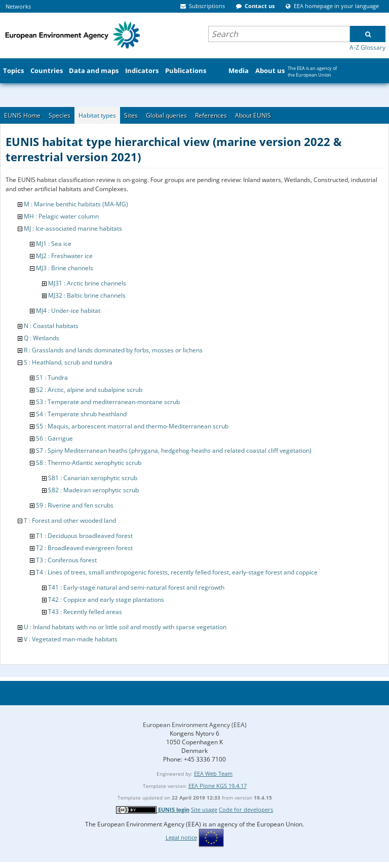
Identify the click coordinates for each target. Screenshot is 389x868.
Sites (131, 115)
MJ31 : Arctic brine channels (87, 283)
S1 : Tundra (52, 377)
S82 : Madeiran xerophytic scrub (93, 490)
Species (60, 115)
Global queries (166, 115)
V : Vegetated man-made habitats (71, 639)
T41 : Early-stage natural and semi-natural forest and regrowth (136, 587)
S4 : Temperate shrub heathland (81, 414)
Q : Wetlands (42, 338)
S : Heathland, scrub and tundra (68, 362)
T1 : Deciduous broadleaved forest (84, 536)
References (211, 115)
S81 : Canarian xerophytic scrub (93, 478)
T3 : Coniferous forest (66, 560)
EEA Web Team (213, 773)
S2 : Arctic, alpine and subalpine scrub (89, 390)
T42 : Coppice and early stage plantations (106, 600)
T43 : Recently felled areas (85, 612)
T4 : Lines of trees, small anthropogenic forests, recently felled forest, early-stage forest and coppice (177, 572)
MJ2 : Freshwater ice (64, 256)
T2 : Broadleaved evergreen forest (84, 548)
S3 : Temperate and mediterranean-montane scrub (108, 402)
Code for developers (246, 809)
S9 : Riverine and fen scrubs (75, 505)
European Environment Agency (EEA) (195, 725)
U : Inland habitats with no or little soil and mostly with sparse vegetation (125, 627)
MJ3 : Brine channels (65, 268)
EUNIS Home (22, 115)
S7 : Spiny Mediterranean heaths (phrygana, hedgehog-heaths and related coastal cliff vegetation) (174, 450)
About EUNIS (253, 115)
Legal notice (181, 837)
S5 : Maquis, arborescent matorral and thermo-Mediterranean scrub (132, 426)
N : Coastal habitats (51, 326)
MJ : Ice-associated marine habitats (73, 228)
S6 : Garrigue (54, 438)
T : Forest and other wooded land (70, 520)
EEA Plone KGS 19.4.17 (218, 786)
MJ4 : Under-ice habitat (68, 311)
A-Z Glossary (367, 47)
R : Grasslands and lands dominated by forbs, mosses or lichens (113, 350)
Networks (18, 6)
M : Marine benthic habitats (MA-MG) (76, 204)
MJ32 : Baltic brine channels (87, 295)
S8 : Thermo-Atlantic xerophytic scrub (89, 463)
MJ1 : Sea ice (54, 244)
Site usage (204, 809)
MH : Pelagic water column (61, 216)
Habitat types (97, 115)
